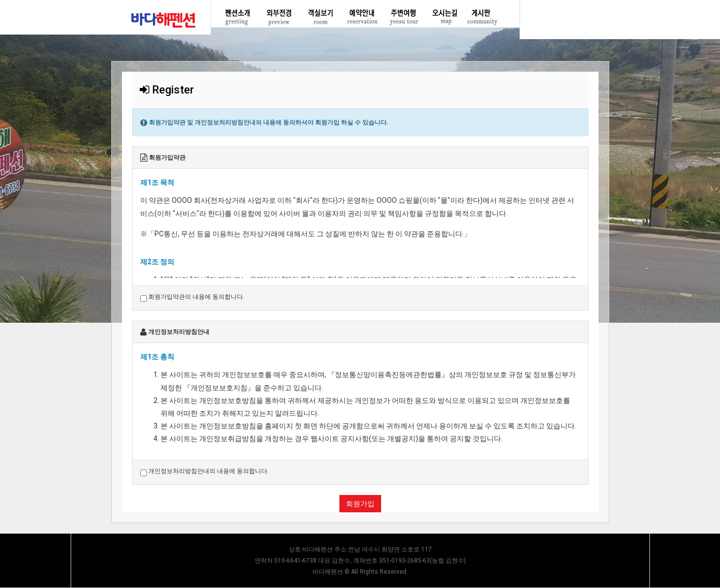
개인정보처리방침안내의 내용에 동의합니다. (205, 472)
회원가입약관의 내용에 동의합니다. (192, 297)
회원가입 (360, 504)
